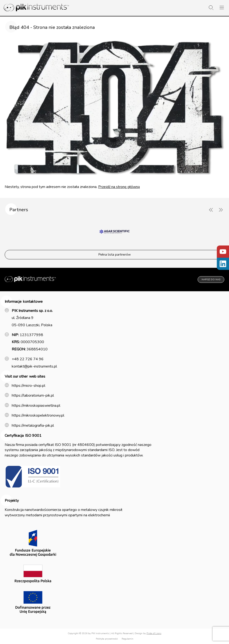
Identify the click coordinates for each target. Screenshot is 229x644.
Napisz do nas (211, 280)
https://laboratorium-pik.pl (33, 395)
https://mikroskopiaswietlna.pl (36, 406)
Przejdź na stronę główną (119, 187)
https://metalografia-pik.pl (33, 425)
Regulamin (128, 639)
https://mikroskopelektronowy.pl (38, 415)
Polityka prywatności (107, 639)
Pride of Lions (154, 633)
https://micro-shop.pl (28, 386)
